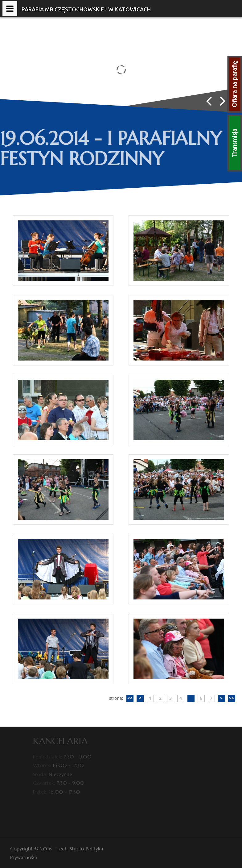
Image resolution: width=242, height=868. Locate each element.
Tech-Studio (70, 849)
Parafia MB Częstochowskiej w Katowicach (86, 9)
